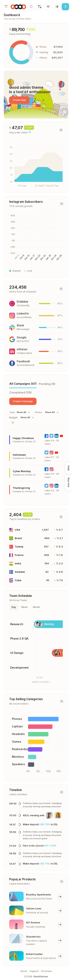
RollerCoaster (34, 954)
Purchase (46, 971)
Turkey (19, 547)
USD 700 (44, 824)
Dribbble (22, 302)
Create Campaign (23, 401)
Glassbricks (33, 937)
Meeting (49, 624)
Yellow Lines (34, 909)
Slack (20, 325)
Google (22, 337)
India (18, 563)
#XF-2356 (50, 846)
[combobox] (24, 412)
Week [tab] (24, 607)
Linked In (23, 314)
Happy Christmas (23, 438)
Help (69, 468)
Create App (19, 100)
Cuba (18, 580)
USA (17, 530)
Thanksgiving (21, 488)
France (19, 555)
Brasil (18, 538)
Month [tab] (36, 607)
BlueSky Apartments (38, 895)
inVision (22, 349)
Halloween (19, 455)
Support (34, 971)
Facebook (23, 361)
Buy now (69, 482)
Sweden (20, 572)
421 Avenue (33, 923)
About (24, 971)
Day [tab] (14, 607)
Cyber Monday (22, 471)
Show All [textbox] (21, 412)
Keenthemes (41, 976)
